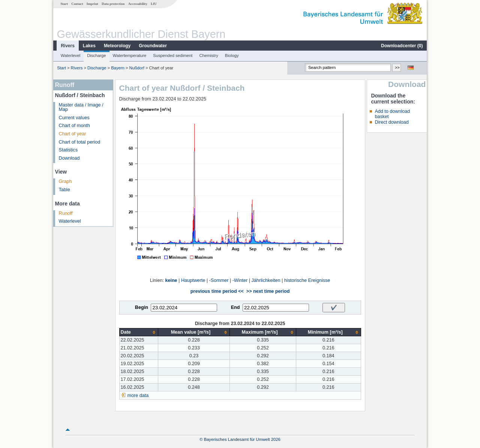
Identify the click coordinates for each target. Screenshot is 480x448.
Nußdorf (136, 68)
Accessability (138, 4)
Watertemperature (130, 55)
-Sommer (219, 280)
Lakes (89, 46)
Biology (232, 55)
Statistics (68, 150)
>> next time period (268, 291)
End (235, 307)
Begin (142, 307)
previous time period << (217, 291)
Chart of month (74, 126)
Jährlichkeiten (266, 280)
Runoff (66, 213)
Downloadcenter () (402, 46)
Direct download (391, 122)
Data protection (113, 4)
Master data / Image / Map (81, 107)
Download (69, 158)
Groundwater (153, 46)
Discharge (96, 55)
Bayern (118, 68)
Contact (77, 4)
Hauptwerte (193, 280)
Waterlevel (70, 55)
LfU (154, 4)
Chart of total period (80, 142)
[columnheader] (139, 332)
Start (64, 4)
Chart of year (73, 134)
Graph (65, 181)
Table (64, 190)
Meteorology (117, 46)
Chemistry (208, 55)
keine (171, 280)
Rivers (68, 46)
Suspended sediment (173, 55)
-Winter (240, 280)
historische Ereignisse (307, 280)
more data (138, 396)
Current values (74, 118)
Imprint (92, 4)
